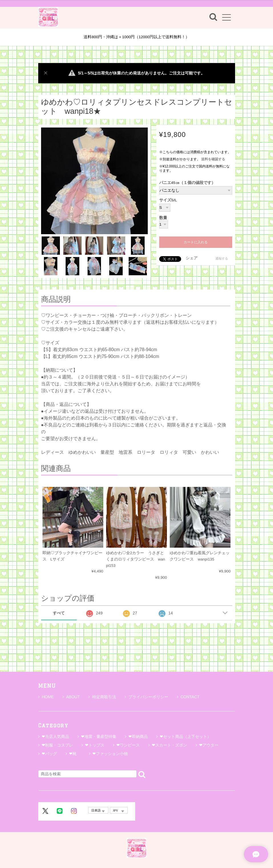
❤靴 (75, 754)
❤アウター (209, 745)
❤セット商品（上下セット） (185, 737)
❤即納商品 (138, 737)
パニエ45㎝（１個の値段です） (187, 183)
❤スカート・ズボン (169, 745)
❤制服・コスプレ (57, 745)
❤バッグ (49, 754)
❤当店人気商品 (55, 737)
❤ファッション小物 (110, 754)
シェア (192, 258)
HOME (46, 697)
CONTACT (188, 697)
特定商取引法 (102, 697)
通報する (222, 258)
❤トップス (95, 745)
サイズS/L (168, 200)
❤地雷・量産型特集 (99, 737)
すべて (59, 613)
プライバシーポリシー (146, 697)
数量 (163, 218)
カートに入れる (196, 242)
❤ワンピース (128, 745)
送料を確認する (213, 159)
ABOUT (71, 697)
